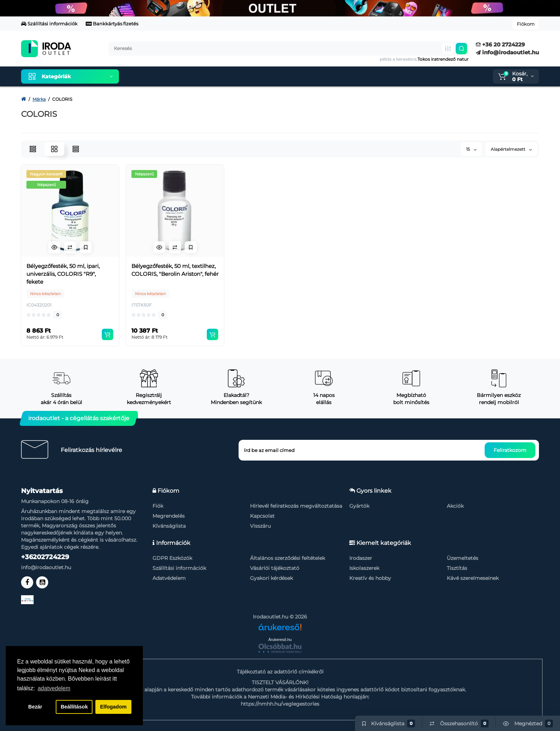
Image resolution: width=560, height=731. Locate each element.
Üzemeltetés (462, 558)
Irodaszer (361, 558)
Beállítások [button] (74, 707)
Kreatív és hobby (370, 578)
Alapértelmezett (511, 149)
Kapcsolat (262, 516)
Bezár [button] (35, 707)
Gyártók (359, 506)
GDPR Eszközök (172, 558)
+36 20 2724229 (500, 44)
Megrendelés (169, 516)
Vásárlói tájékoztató (275, 568)
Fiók (158, 506)
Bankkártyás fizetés (112, 24)
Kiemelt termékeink (158, 76)
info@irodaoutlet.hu (507, 52)
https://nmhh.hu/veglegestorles (280, 704)
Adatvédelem (169, 578)
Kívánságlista (169, 526)
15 (471, 149)
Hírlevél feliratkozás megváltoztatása (296, 506)
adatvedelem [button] (54, 688)
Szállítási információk (49, 24)
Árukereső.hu (280, 640)
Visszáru (260, 526)
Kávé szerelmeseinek (473, 578)
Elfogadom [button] (113, 707)
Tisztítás (457, 568)
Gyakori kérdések (271, 578)
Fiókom (526, 24)
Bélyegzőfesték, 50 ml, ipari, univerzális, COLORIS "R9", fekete (63, 274)
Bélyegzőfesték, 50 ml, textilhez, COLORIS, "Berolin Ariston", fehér (175, 270)
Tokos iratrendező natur (443, 59)
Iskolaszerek (364, 568)
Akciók (455, 506)
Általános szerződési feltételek (287, 558)
